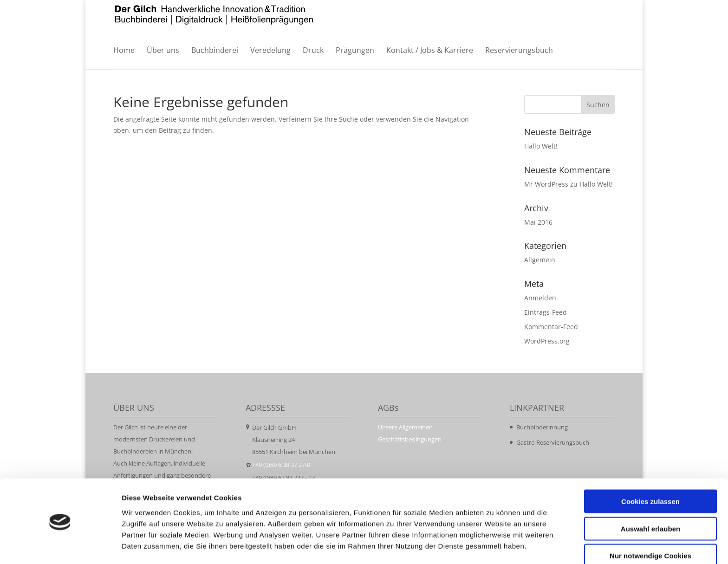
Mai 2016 (538, 222)
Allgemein (540, 260)
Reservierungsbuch (519, 51)
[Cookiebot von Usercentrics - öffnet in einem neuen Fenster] (60, 546)
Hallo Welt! (541, 146)
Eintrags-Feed (546, 312)
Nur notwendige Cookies (650, 526)
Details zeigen (494, 546)
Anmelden (540, 298)
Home (124, 51)
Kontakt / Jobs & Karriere (430, 51)
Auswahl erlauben (650, 499)
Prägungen (355, 51)
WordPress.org (547, 341)
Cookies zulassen (650, 471)
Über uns (163, 51)
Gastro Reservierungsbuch (553, 442)
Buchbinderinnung (542, 427)
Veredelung (270, 51)
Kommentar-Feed (551, 327)
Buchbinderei (215, 51)
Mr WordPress (546, 184)
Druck (313, 51)
